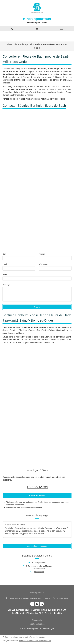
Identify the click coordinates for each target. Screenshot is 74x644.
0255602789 (38, 487)
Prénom (42, 254)
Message (6, 285)
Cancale (11, 333)
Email (5, 264)
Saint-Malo (61, 330)
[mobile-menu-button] (62, 29)
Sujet (5, 274)
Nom (4, 254)
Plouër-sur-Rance (27, 330)
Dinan (21, 333)
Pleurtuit (13, 330)
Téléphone (43, 264)
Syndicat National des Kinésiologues (35, 641)
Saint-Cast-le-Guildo (45, 330)
